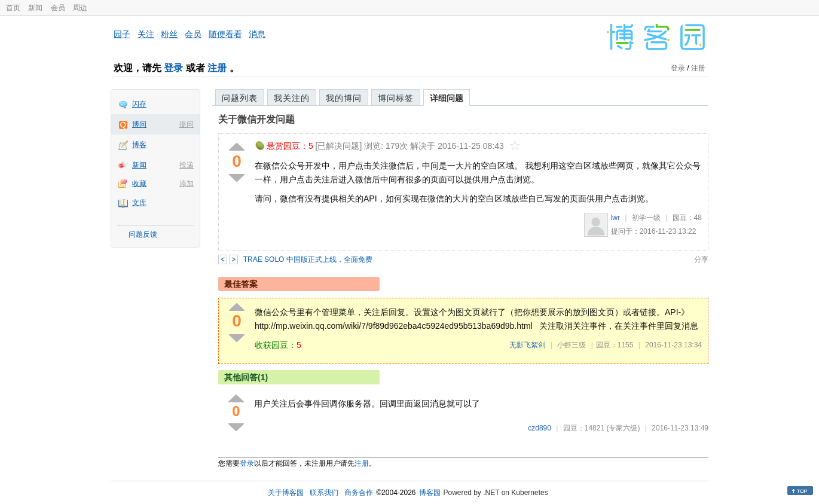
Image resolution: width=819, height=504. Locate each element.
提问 (187, 124)
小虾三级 (572, 345)
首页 (13, 8)
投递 (187, 165)
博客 (139, 145)
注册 (217, 68)
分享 (701, 259)
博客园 (430, 493)
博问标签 (396, 98)
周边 (80, 8)
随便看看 (225, 34)
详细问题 (447, 98)
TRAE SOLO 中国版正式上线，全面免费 (308, 259)
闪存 (139, 104)
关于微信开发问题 (256, 119)
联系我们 (324, 493)
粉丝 (169, 34)
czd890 (540, 428)
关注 (146, 34)
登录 (173, 68)
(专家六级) (623, 428)
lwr (615, 218)
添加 (187, 184)
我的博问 (344, 98)
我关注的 (292, 98)
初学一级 (646, 218)
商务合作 (359, 493)
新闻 (35, 8)
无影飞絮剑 (527, 345)
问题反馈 (143, 234)
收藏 (139, 184)
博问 (139, 124)
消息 (257, 34)
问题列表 (240, 98)
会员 (58, 8)
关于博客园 (286, 493)
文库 (139, 203)
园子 (122, 34)
